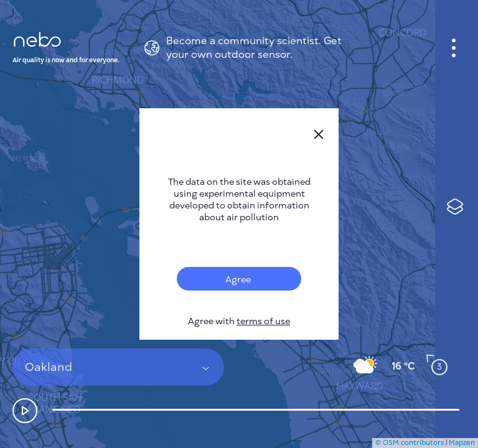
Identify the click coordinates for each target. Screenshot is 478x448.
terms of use (263, 321)
